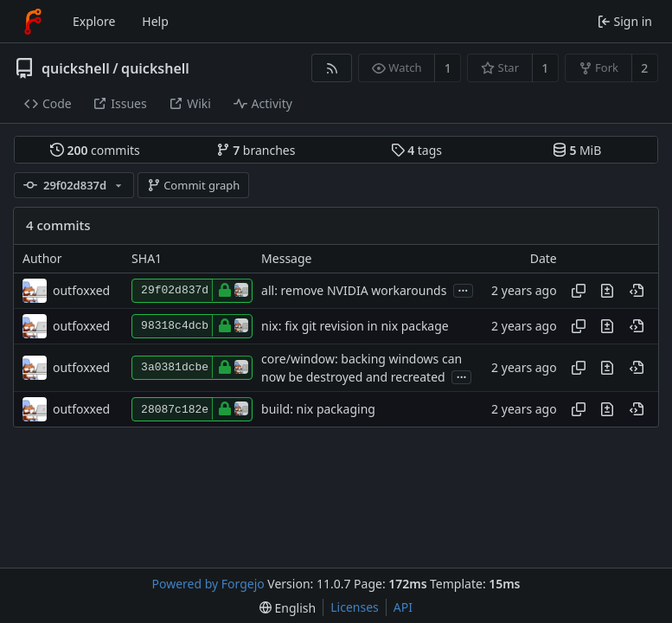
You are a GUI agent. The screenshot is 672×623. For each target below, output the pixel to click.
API (403, 607)
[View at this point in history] (637, 291)
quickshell (76, 68)
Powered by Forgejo (208, 584)
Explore (94, 21)
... (464, 289)
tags (416, 150)
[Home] (33, 22)
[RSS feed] (332, 68)
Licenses (355, 607)
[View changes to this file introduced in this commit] (607, 291)
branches (256, 150)
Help (155, 21)
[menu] (288, 608)
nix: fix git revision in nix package (355, 326)
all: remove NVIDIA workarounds (354, 290)
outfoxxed (81, 290)
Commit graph (194, 185)
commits (95, 150)
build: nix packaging (318, 410)
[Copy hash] (579, 291)
